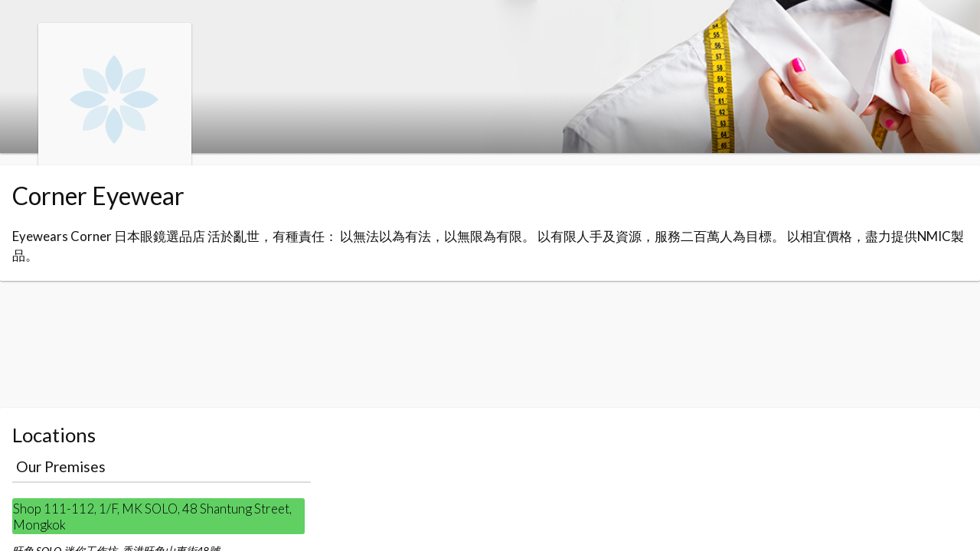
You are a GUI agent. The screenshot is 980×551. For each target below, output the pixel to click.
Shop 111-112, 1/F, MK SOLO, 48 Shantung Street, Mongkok (152, 517)
